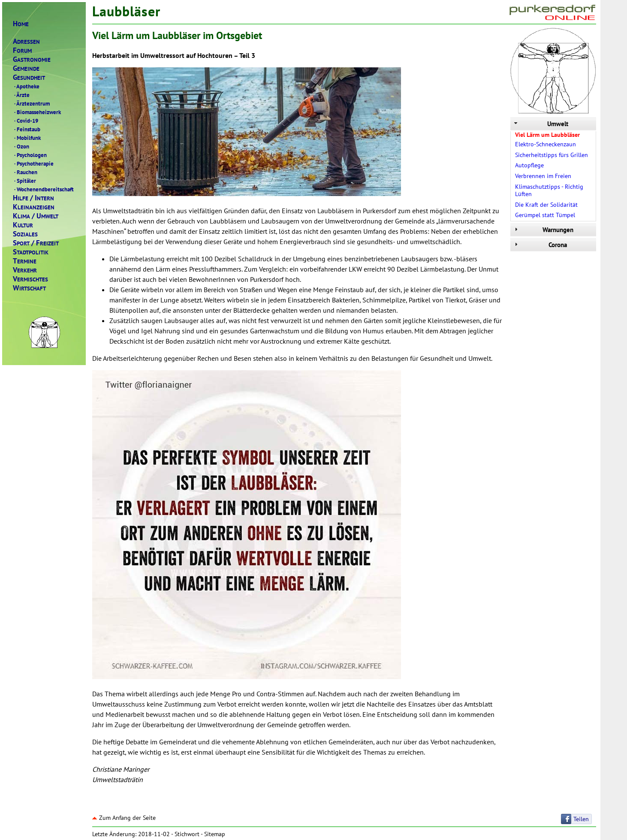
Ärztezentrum (31, 103)
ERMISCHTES (30, 279)
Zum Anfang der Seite (124, 818)
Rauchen (25, 172)
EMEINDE (26, 68)
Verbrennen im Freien (543, 176)
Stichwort (187, 834)
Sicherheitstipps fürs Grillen (552, 155)
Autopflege (529, 165)
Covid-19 (26, 121)
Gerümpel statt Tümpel (545, 215)
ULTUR (23, 225)
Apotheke (26, 86)
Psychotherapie (33, 163)
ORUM (22, 50)
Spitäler (24, 181)
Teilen (581, 819)
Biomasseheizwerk (37, 112)
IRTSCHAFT (29, 288)
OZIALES (25, 234)
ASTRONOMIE (32, 59)
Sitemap (215, 834)
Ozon (21, 146)
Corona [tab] (540, 245)
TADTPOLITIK (31, 252)
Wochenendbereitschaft (43, 189)
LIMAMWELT (36, 216)
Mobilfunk (27, 138)
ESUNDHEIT (29, 77)
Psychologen (30, 155)
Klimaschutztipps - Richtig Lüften (549, 190)
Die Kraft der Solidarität (546, 205)
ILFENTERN (33, 198)
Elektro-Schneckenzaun (546, 144)
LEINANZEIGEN (34, 207)
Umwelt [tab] (540, 124)
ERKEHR (25, 270)
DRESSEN (26, 41)
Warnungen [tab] (543, 230)
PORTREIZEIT (36, 243)
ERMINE (25, 261)
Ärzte (21, 95)
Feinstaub (27, 129)
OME (21, 24)
